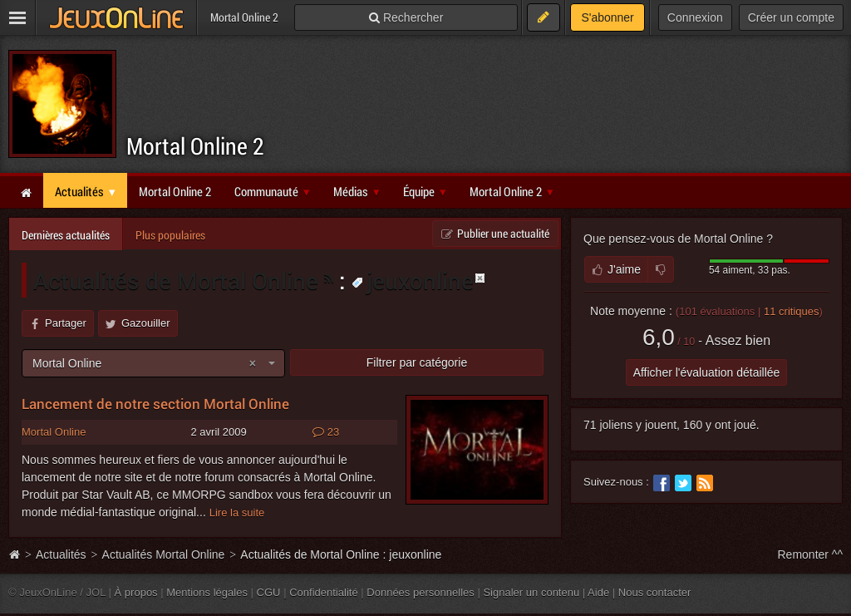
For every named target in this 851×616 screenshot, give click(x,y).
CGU (269, 592)
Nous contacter (655, 592)
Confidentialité (324, 592)
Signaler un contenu (531, 592)
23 (326, 432)
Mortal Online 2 (195, 146)
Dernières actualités (66, 235)
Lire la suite (237, 513)
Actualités (61, 554)
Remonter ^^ (811, 554)
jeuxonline (413, 280)
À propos (136, 592)
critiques (792, 311)
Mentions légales (207, 592)
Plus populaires (170, 235)
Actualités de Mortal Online (176, 280)
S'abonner (607, 17)
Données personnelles (421, 592)
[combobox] (153, 363)
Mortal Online (54, 432)
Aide (598, 592)
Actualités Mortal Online (164, 554)
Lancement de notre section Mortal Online (155, 404)
